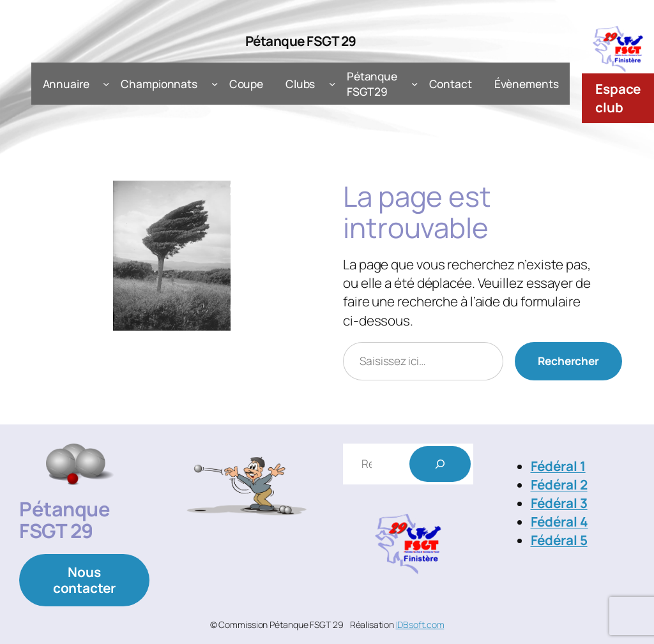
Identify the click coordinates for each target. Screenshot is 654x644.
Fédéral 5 (559, 540)
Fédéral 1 (558, 466)
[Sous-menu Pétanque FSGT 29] (414, 84)
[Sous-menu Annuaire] (106, 84)
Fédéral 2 (559, 484)
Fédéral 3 (559, 503)
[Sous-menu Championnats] (215, 84)
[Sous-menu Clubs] (332, 84)
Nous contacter (84, 580)
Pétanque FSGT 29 (301, 41)
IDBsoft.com (420, 625)
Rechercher (568, 361)
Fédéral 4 (559, 521)
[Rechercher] (440, 464)
